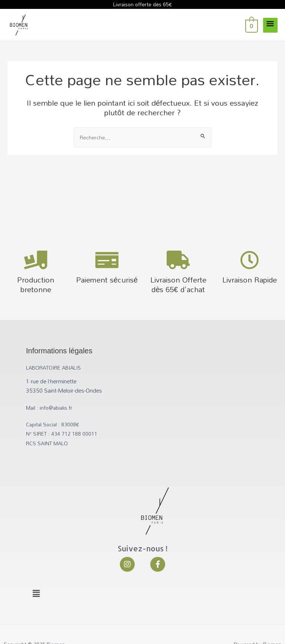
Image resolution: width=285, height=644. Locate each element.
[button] (36, 593)
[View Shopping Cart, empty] (251, 25)
